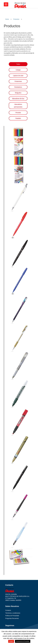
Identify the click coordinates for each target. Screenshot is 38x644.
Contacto (8, 610)
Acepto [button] (11, 641)
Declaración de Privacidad (23, 641)
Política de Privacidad (12, 616)
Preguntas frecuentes (12, 618)
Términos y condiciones (13, 613)
